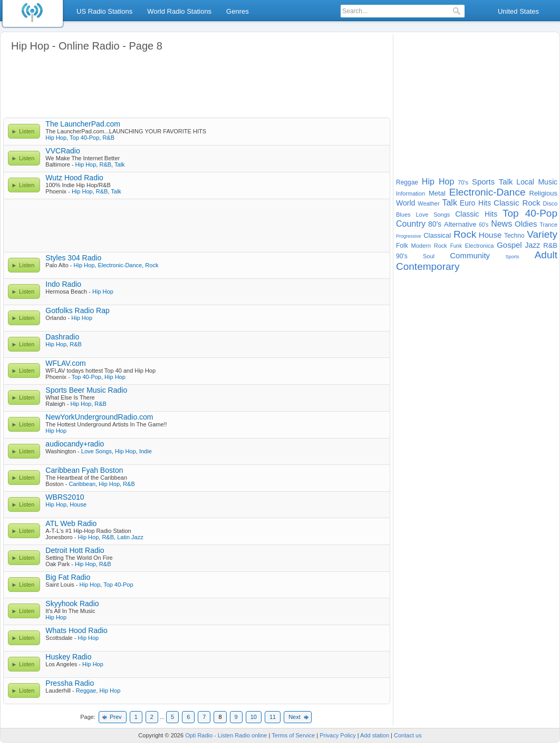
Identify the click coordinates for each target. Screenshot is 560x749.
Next (295, 717)
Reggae (86, 690)
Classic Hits (476, 214)
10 (254, 717)
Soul (429, 256)
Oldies (526, 224)
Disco (551, 203)
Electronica (479, 246)
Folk (402, 246)
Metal (437, 193)
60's (484, 225)
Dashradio (62, 337)
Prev (116, 717)
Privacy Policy (337, 735)
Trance (548, 225)
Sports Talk (493, 182)
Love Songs (96, 451)
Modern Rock (429, 246)
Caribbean (82, 484)
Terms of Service (293, 735)
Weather (428, 203)
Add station (375, 735)
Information (411, 193)
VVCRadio (62, 151)
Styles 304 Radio (73, 258)
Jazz (533, 245)
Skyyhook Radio (72, 604)
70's (463, 182)
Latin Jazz (130, 537)
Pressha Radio (70, 683)
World (405, 203)
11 (273, 717)
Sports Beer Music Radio (86, 390)
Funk (456, 246)
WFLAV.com (65, 363)
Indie (146, 451)
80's (435, 224)
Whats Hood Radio (76, 630)
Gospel (509, 245)
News (501, 224)
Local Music (537, 182)
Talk (120, 164)
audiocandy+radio (75, 444)
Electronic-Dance (120, 265)
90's (402, 256)
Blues (403, 215)
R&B (108, 138)
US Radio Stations (104, 11)
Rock (152, 265)
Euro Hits (475, 203)
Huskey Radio (68, 657)
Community (470, 255)
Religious (543, 193)
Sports (512, 257)
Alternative (460, 224)
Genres (238, 11)
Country (411, 224)
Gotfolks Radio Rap (77, 310)
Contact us (408, 735)
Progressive (409, 236)
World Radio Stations (179, 11)
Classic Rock (517, 203)
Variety (542, 234)
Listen (27, 131)
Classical (437, 235)
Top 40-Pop (84, 138)
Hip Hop (56, 138)
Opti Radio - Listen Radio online (226, 735)
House (78, 504)
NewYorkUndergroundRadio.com (99, 417)
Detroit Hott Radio (75, 550)
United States (518, 11)
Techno (514, 236)
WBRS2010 (65, 497)
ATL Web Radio (71, 523)
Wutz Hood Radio (74, 178)
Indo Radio (63, 284)
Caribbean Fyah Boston (84, 470)
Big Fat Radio (68, 577)
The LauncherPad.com (83, 124)
